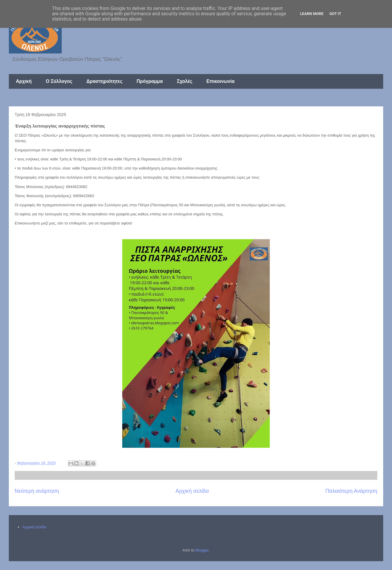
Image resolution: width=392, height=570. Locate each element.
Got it (335, 14)
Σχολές (185, 81)
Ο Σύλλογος (59, 81)
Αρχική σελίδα (192, 491)
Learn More (312, 14)
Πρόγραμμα (150, 81)
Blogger (202, 550)
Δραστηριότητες (104, 81)
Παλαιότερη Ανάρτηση (351, 491)
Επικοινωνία (220, 81)
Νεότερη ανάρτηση (37, 491)
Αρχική (24, 81)
